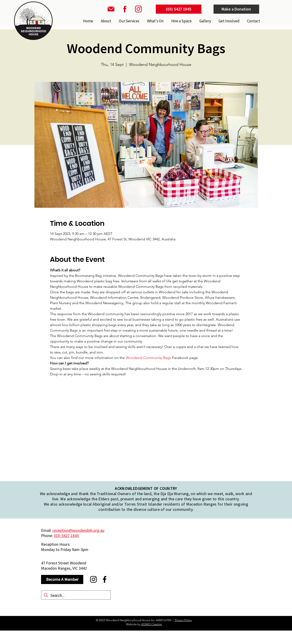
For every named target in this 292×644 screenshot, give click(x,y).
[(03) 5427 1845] (179, 9)
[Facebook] (105, 579)
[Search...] (76, 595)
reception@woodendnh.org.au (78, 530)
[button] (129, 21)
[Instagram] (93, 579)
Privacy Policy (183, 620)
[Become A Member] (62, 579)
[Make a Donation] (236, 9)
